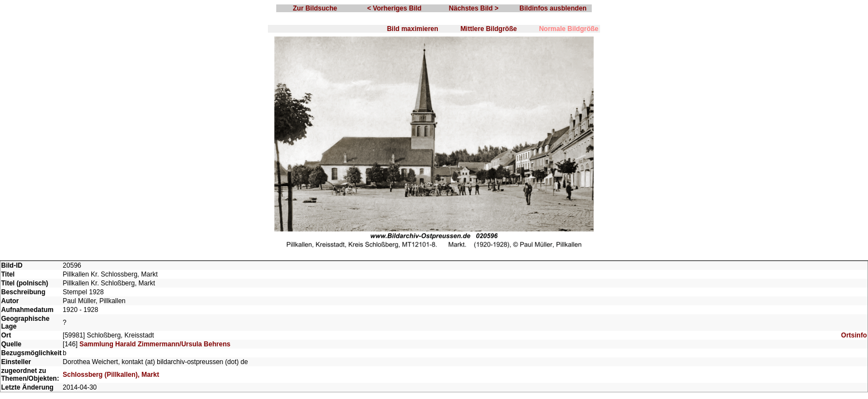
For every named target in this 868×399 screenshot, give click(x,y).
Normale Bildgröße (569, 29)
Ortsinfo (854, 335)
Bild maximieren (413, 29)
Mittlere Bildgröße (489, 29)
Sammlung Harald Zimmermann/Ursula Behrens (155, 344)
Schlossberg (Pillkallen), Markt (111, 375)
